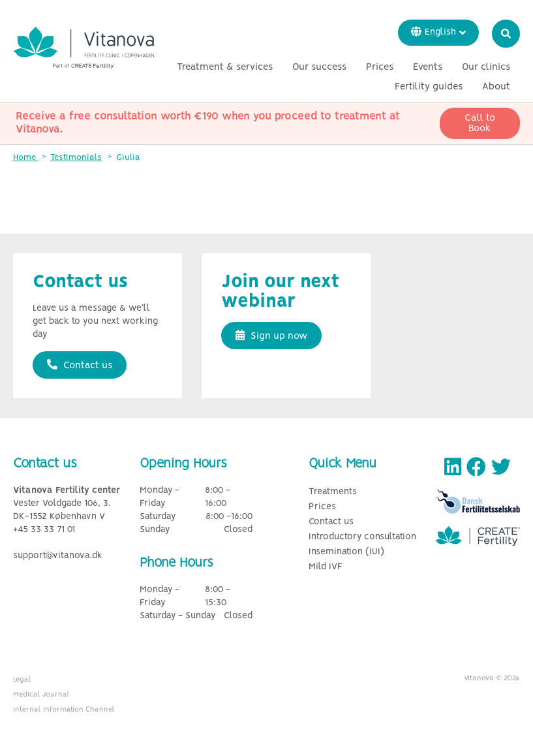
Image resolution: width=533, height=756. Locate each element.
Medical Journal (41, 695)
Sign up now (271, 336)
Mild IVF (326, 567)
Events (428, 67)
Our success (319, 67)
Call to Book (480, 123)
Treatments (333, 492)
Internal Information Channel (64, 710)
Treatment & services (225, 67)
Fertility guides (429, 87)
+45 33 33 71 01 (44, 530)
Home (26, 158)
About (496, 87)
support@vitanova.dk (58, 556)
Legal (22, 680)
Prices (380, 67)
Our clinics (486, 67)
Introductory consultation (362, 537)
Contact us (80, 365)
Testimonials (76, 158)
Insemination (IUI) (346, 552)
